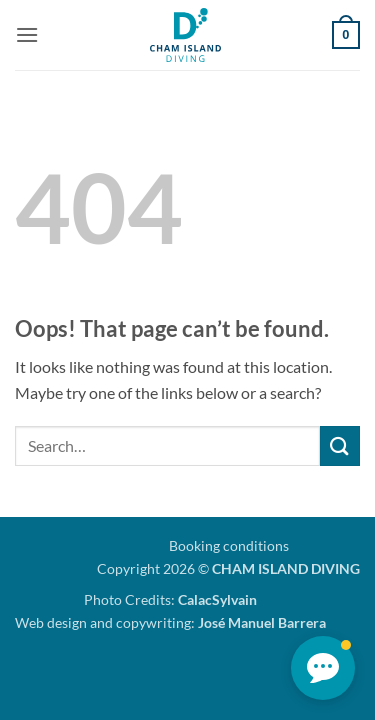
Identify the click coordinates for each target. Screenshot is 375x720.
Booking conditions (229, 545)
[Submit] (340, 445)
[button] (27, 34)
